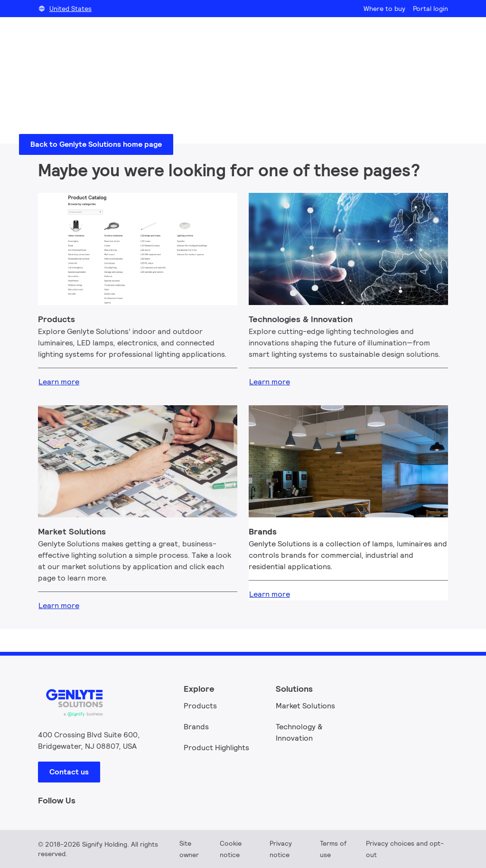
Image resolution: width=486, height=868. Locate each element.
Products (200, 706)
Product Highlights (216, 748)
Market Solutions (305, 706)
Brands (196, 727)
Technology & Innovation (299, 732)
